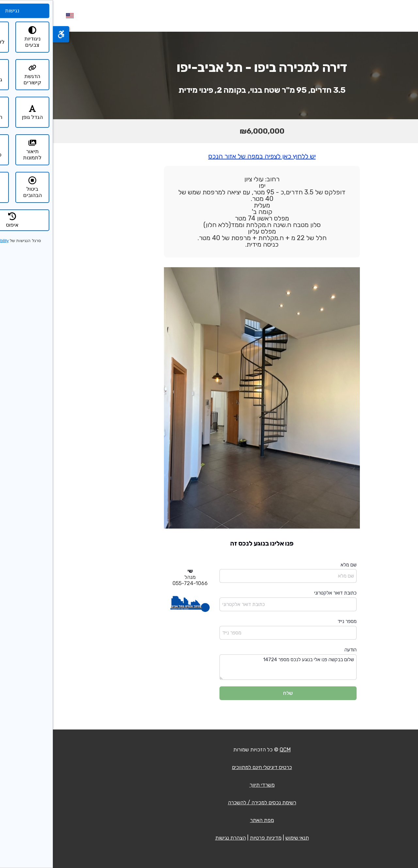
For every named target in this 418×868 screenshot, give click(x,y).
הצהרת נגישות (178, 838)
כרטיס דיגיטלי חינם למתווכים (209, 767)
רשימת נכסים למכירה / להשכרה (209, 802)
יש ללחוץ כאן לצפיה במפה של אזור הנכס (209, 156)
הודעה (298, 650)
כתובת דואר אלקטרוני (282, 593)
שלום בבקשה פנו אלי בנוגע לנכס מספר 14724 (235, 667)
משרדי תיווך (209, 785)
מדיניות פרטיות (213, 838)
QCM (232, 750)
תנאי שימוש (244, 838)
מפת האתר (209, 820)
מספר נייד (294, 621)
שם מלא (296, 565)
